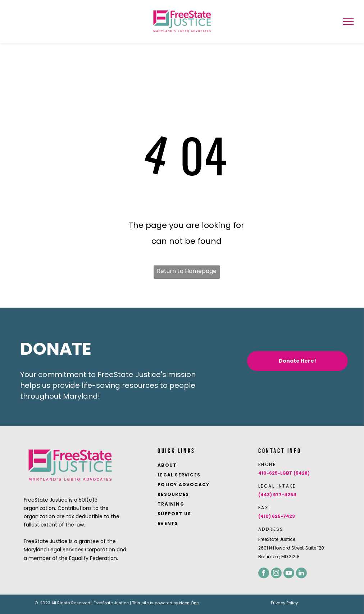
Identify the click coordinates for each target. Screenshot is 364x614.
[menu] (348, 22)
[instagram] (276, 573)
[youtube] (289, 573)
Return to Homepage (187, 271)
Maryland (80, 396)
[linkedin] (301, 573)
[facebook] (264, 573)
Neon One (189, 603)
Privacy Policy (284, 603)
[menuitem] (203, 466)
